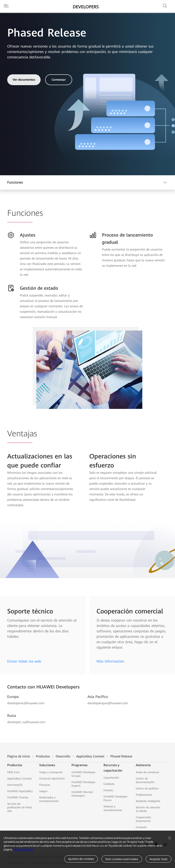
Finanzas (45, 785)
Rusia (12, 716)
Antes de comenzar (148, 772)
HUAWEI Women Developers (82, 794)
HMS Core (13, 772)
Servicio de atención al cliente (148, 809)
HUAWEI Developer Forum (116, 798)
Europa (13, 697)
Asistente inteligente (148, 801)
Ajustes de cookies (81, 859)
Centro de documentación (145, 780)
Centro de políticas (147, 788)
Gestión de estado (39, 288)
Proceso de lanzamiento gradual (127, 239)
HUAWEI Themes (18, 797)
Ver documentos (24, 80)
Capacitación (111, 778)
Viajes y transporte (51, 772)
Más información (24, 849)
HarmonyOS (15, 785)
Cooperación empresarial (143, 819)
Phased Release (121, 756)
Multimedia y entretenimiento (49, 799)
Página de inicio (19, 756)
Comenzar (59, 80)
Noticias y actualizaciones (113, 808)
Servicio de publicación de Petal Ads (20, 807)
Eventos (108, 790)
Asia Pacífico (98, 697)
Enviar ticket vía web (24, 661)
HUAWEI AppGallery (20, 791)
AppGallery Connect (90, 756)
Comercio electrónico (52, 779)
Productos (43, 756)
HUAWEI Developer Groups (84, 774)
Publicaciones (144, 795)
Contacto (141, 827)
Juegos (43, 791)
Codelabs (109, 784)
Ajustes (28, 235)
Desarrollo (63, 756)
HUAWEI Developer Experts (84, 784)
